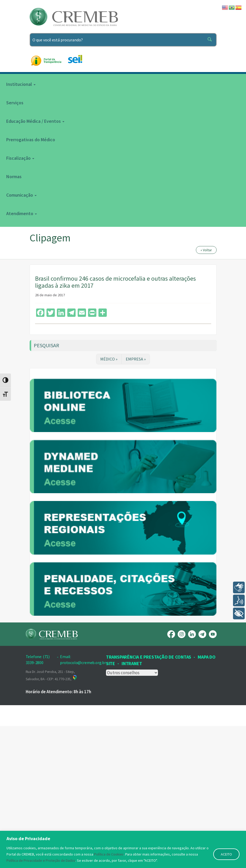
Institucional (21, 84)
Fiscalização (20, 158)
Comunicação (21, 195)
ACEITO (226, 854)
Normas (14, 176)
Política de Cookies (109, 854)
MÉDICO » (109, 359)
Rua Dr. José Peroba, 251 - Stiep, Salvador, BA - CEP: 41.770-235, (52, 817)
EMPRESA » (136, 359)
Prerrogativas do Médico (31, 140)
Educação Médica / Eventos (35, 121)
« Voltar (206, 250)
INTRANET (132, 805)
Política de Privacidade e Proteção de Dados (41, 860)
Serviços (15, 103)
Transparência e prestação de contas (149, 799)
